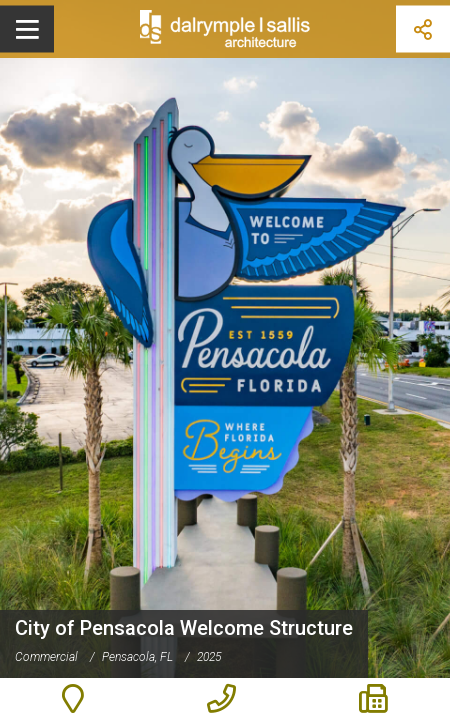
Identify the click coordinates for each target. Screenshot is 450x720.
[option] (225, 360)
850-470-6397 (374, 699)
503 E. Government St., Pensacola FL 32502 (72, 699)
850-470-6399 (221, 699)
